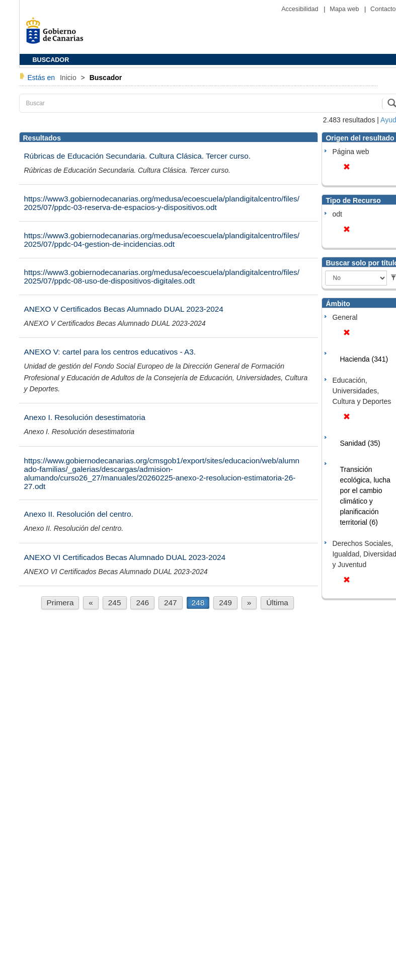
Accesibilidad (301, 9)
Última (277, 603)
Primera (60, 603)
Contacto (383, 9)
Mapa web (345, 9)
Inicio (69, 78)
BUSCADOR (51, 60)
